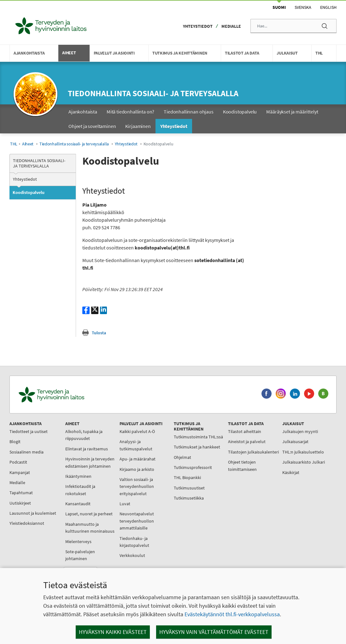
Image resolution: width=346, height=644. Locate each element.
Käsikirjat (256, 472)
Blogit (17, 442)
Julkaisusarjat (261, 442)
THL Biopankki (167, 492)
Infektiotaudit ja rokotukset (73, 497)
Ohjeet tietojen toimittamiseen (215, 473)
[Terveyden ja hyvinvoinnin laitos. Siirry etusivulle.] (79, 395)
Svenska (303, 7)
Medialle (231, 26)
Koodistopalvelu (29, 192)
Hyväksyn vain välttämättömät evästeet (214, 632)
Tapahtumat (23, 493)
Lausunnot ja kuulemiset (23, 517)
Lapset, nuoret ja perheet (74, 524)
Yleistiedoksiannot (28, 530)
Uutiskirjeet (22, 503)
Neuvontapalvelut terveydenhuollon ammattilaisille (123, 521)
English (328, 7)
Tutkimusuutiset (168, 502)
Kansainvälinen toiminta (262, 530)
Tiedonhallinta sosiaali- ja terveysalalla (153, 93)
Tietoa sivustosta (264, 553)
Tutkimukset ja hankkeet (167, 458)
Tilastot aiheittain (217, 431)
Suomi (279, 7)
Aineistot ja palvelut (219, 442)
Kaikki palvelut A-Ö (123, 431)
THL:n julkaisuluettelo (268, 452)
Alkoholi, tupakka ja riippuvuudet (77, 435)
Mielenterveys (71, 563)
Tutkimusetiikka (168, 512)
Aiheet (28, 144)
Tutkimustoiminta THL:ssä (170, 440)
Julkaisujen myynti (265, 431)
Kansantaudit (71, 511)
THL (14, 144)
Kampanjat (21, 472)
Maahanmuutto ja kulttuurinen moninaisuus (75, 545)
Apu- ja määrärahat (124, 459)
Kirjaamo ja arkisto (123, 469)
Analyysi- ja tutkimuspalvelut (122, 445)
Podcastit (20, 462)
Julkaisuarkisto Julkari (269, 462)
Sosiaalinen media (28, 452)
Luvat (111, 504)
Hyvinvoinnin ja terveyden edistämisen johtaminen (80, 466)
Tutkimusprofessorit (172, 482)
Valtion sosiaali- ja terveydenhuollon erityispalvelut (123, 486)
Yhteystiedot (198, 26)
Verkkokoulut (118, 555)
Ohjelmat (162, 471)
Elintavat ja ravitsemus (80, 449)
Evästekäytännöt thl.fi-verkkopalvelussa (232, 614)
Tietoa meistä (260, 495)
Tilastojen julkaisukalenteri (216, 455)
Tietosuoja (258, 543)
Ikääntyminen (71, 483)
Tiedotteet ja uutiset (30, 431)
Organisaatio (259, 506)
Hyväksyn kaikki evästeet (113, 632)
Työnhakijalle (260, 516)
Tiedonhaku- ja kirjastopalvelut (120, 542)
